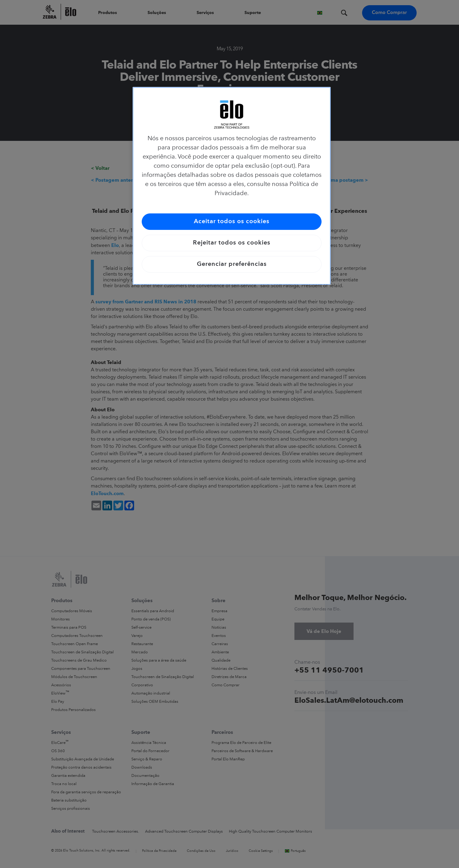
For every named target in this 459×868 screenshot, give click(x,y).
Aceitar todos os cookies (232, 222)
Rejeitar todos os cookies (232, 243)
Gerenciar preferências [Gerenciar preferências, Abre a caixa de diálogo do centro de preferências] (232, 264)
